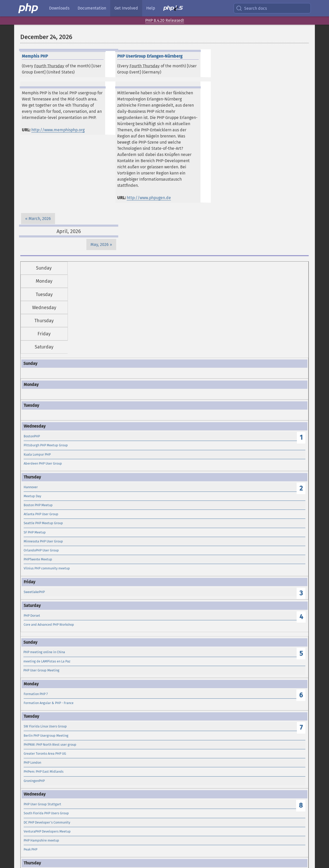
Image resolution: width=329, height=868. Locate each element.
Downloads (59, 8)
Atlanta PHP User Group (41, 514)
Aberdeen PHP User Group (43, 463)
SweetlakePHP (34, 592)
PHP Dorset (32, 616)
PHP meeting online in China (44, 652)
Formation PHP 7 (36, 694)
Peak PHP (30, 849)
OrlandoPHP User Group (41, 550)
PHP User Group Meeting (41, 670)
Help (151, 8)
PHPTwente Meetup (38, 559)
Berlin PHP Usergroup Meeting (46, 736)
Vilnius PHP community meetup (47, 568)
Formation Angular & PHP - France (49, 703)
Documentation (92, 8)
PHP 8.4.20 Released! (165, 20)
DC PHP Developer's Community (47, 822)
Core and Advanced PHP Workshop (49, 625)
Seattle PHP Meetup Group (43, 523)
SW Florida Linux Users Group (45, 726)
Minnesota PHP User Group (43, 541)
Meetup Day (32, 496)
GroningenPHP (34, 781)
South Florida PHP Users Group (46, 813)
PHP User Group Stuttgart (42, 804)
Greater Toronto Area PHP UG (45, 754)
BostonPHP (32, 436)
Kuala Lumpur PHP (37, 454)
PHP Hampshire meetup (41, 840)
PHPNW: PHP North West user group (50, 745)
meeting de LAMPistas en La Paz (47, 661)
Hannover (31, 487)
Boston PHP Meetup (38, 505)
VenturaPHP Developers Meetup (47, 831)
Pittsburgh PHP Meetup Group (46, 445)
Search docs (251, 8)
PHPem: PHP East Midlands (44, 772)
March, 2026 (40, 219)
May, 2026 (100, 244)
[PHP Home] (29, 8)
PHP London (32, 763)
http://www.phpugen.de (149, 198)
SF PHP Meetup (35, 532)
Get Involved (126, 8)
